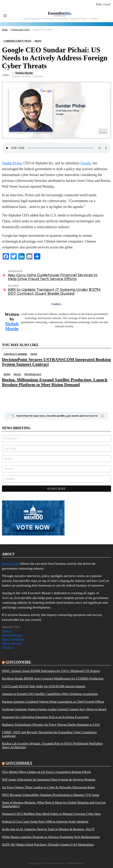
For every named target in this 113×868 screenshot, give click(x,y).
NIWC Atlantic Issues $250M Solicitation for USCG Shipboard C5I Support (51, 671)
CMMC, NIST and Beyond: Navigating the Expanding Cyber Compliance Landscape (49, 734)
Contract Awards (15, 354)
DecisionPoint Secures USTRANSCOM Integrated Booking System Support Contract (56, 362)
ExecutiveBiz (11, 564)
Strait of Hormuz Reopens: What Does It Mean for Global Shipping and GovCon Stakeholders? (54, 804)
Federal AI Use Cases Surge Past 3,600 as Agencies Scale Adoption (45, 822)
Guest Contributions (13, 639)
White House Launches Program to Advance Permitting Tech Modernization (51, 837)
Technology (33, 374)
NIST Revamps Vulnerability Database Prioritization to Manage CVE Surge (51, 795)
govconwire (18, 662)
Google (86, 163)
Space (17, 374)
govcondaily (19, 763)
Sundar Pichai (12, 163)
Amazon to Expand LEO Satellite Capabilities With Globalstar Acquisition (50, 694)
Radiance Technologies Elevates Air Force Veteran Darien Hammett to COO (51, 725)
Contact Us (8, 647)
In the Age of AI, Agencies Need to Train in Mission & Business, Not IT (48, 829)
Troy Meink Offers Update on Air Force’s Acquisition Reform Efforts (46, 772)
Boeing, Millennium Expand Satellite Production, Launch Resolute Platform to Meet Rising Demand (55, 382)
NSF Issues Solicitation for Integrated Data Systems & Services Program (49, 780)
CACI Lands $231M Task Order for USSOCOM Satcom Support (44, 686)
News (34, 354)
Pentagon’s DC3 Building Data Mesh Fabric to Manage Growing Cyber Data (51, 814)
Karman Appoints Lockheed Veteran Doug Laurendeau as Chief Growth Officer (53, 702)
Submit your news (12, 643)
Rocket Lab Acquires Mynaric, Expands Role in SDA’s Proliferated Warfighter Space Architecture (52, 745)
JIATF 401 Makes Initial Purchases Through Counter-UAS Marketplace (48, 845)
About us (7, 631)
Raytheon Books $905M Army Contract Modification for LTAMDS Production (53, 679)
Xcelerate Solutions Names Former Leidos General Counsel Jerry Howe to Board (54, 709)
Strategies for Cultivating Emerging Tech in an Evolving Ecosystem (45, 717)
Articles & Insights (12, 635)
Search (102, 417)
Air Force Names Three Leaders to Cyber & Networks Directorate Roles (48, 787)
